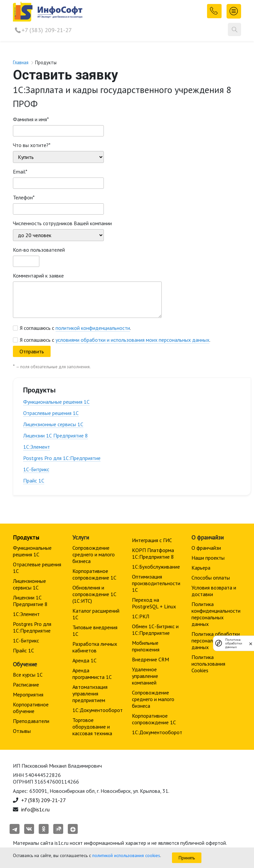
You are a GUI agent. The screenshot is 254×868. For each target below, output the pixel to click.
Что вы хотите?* (32, 145)
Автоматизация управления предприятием (90, 693)
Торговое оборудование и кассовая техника (92, 727)
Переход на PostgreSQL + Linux (154, 603)
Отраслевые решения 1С (51, 413)
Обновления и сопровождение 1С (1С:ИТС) (94, 594)
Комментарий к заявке (38, 276)
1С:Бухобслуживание (156, 567)
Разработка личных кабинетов (95, 647)
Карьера (201, 568)
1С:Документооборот (98, 710)
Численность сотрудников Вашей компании (62, 223)
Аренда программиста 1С (92, 674)
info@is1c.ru (35, 809)
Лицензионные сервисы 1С (53, 424)
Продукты (26, 537)
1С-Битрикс (36, 469)
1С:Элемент (37, 447)
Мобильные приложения (146, 646)
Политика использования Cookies (208, 664)
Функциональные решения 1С (56, 402)
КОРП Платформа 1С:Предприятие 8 (153, 553)
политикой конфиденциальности (93, 328)
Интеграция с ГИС (152, 540)
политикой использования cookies (126, 855)
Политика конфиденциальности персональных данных (216, 614)
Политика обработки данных (234, 643)
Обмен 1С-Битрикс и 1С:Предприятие (155, 630)
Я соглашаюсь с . (75, 328)
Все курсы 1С (28, 675)
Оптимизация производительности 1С (156, 583)
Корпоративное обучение (31, 708)
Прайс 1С (34, 481)
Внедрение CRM (150, 659)
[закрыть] (251, 643)
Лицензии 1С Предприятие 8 (56, 435)
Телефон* (24, 197)
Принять (187, 858)
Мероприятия (28, 694)
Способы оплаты (211, 578)
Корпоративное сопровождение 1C (94, 574)
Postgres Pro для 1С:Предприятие (62, 458)
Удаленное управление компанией (145, 676)
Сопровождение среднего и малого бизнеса (94, 554)
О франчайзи (206, 548)
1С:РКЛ (141, 616)
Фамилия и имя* (31, 119)
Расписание (26, 685)
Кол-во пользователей (39, 250)
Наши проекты (208, 558)
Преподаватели (31, 721)
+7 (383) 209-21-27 (47, 30)
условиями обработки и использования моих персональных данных (132, 340)
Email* (20, 172)
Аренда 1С (85, 660)
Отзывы (22, 731)
